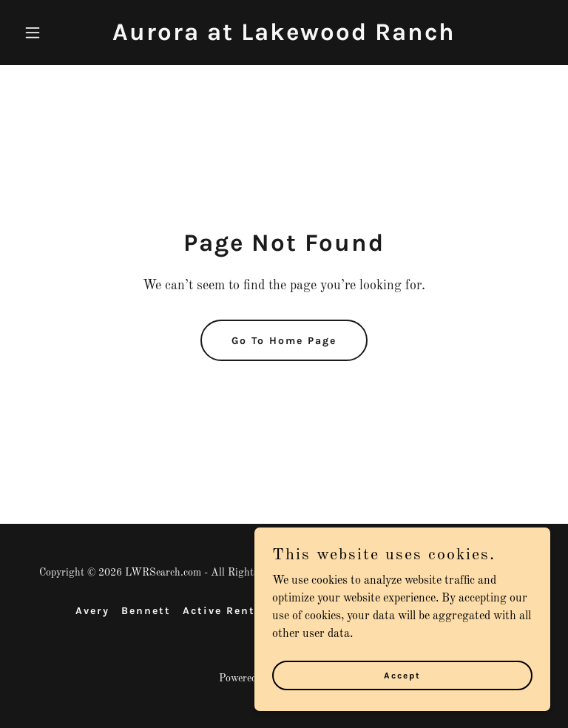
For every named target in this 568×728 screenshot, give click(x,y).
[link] (284, 37)
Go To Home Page (284, 341)
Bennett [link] (146, 611)
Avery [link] (92, 611)
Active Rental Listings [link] (253, 611)
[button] (58, 33)
